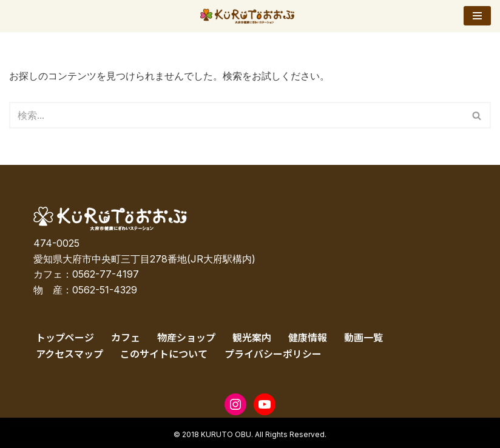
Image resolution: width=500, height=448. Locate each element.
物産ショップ (186, 337)
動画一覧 (363, 337)
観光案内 (252, 337)
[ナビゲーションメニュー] (477, 16)
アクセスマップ (69, 353)
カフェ (126, 337)
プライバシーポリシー (273, 353)
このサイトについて (164, 353)
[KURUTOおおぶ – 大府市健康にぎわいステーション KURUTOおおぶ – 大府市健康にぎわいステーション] (250, 16)
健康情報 (308, 337)
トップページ (65, 337)
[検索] (236, 115)
